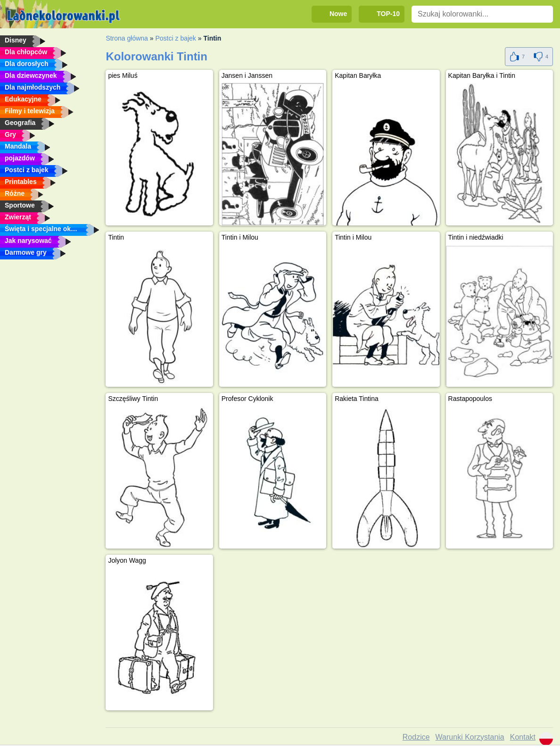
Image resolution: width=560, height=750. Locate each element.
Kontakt (523, 737)
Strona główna (127, 38)
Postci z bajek (175, 38)
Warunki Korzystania (470, 737)
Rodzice (416, 737)
